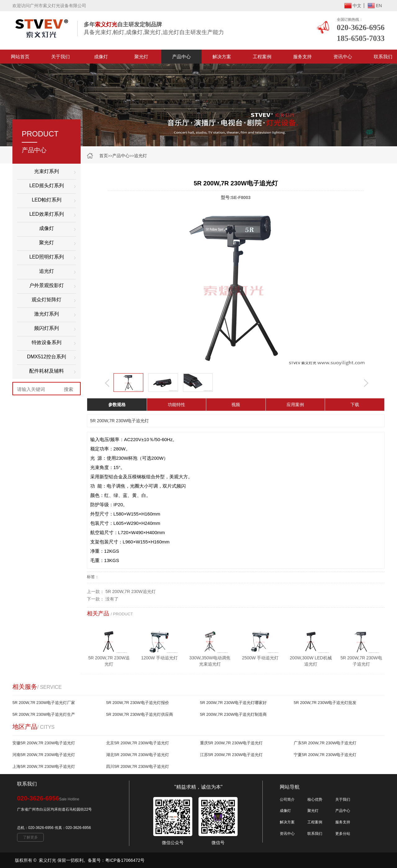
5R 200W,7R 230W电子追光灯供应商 (139, 714)
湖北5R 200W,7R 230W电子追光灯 (137, 755)
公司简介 (287, 799)
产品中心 (181, 57)
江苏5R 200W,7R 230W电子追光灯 (231, 755)
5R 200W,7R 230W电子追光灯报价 (137, 703)
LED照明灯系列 (46, 257)
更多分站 (343, 834)
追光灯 (141, 156)
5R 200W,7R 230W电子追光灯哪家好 (233, 703)
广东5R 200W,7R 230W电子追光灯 (325, 743)
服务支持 (302, 57)
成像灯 (101, 57)
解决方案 (222, 57)
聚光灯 (141, 57)
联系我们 (315, 834)
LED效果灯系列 (46, 214)
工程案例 (262, 57)
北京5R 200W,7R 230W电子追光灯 (137, 743)
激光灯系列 (47, 314)
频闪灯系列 (47, 328)
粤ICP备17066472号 (125, 860)
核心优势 (315, 799)
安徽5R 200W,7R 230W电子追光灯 (44, 743)
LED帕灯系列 (46, 200)
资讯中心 (343, 57)
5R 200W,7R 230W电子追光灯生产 (44, 714)
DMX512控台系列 (47, 357)
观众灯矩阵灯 (47, 300)
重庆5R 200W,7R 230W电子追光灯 (231, 743)
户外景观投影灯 (47, 285)
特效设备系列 (47, 342)
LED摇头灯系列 (46, 186)
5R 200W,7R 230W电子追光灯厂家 (44, 703)
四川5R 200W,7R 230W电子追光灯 (137, 766)
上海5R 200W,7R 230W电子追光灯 (44, 766)
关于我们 (60, 57)
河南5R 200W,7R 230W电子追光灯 (44, 755)
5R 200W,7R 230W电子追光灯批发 (325, 703)
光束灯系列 (47, 171)
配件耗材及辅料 (47, 371)
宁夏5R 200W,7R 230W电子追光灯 (325, 755)
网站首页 (20, 57)
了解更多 (30, 837)
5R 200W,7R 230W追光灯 (131, 591)
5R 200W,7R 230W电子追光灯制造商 (233, 714)
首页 (104, 156)
